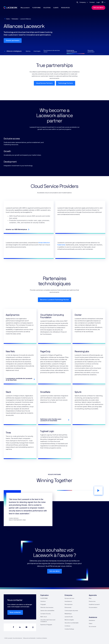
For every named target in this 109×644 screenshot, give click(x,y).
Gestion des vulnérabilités (47, 611)
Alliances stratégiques (14, 51)
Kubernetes (61, 245)
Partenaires (15, 19)
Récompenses (69, 604)
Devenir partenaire (13, 41)
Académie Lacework (94, 604)
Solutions (43, 601)
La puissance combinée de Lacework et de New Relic (19, 379)
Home (8, 19)
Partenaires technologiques (72, 51)
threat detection (44, 243)
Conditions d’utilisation (42, 638)
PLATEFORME (44, 598)
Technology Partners (66, 83)
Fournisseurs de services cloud (52, 51)
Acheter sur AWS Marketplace (16, 230)
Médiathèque (68, 614)
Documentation (93, 608)
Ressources (92, 601)
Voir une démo (54, 571)
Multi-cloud (44, 617)
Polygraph (43, 604)
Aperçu (28, 51)
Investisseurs (68, 601)
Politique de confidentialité (29, 638)
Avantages (37, 51)
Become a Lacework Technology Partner (55, 300)
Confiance (67, 626)
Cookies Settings (69, 629)
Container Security (46, 614)
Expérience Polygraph (46, 625)
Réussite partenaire (91, 51)
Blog (90, 598)
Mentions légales (69, 620)
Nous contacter (15, 612)
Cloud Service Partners (44, 83)
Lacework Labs (69, 617)
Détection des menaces (47, 608)
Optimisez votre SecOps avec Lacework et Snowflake (51, 420)
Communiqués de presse (71, 611)
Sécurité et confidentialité (72, 623)
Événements (68, 608)
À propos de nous (69, 598)
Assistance (92, 620)
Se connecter (93, 627)
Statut (91, 624)
